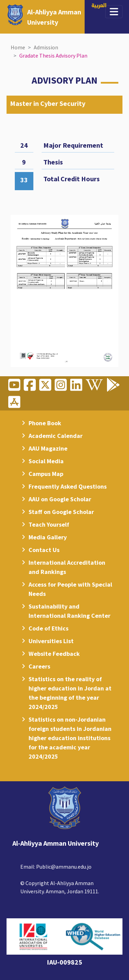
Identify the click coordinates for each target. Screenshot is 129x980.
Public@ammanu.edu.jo (64, 867)
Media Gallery (48, 537)
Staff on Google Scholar (61, 512)
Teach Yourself (49, 524)
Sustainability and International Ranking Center (69, 611)
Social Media (46, 461)
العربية (99, 6)
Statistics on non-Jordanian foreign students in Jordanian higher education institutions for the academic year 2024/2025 (70, 738)
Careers (39, 666)
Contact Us (44, 550)
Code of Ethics (49, 628)
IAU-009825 (64, 962)
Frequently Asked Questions (68, 486)
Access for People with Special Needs (70, 589)
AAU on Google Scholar (60, 499)
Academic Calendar (56, 436)
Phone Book (45, 423)
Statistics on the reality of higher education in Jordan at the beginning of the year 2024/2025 (70, 693)
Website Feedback (54, 654)
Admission (46, 47)
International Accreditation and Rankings (67, 567)
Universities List (51, 641)
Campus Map (46, 474)
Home (18, 47)
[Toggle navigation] (114, 12)
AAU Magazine (48, 448)
